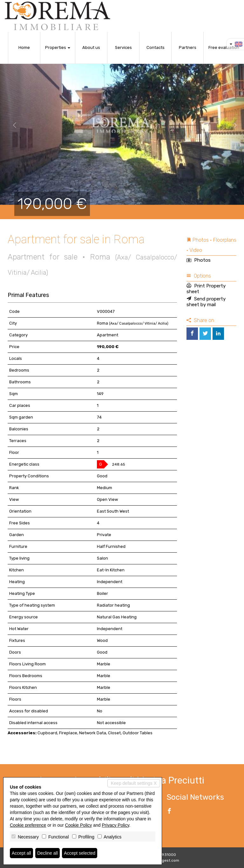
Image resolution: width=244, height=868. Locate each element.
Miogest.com (167, 860)
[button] (12, 125)
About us (91, 47)
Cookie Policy (79, 825)
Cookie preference (28, 825)
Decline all (47, 853)
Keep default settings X (134, 783)
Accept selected (80, 853)
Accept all (21, 853)
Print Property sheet (206, 289)
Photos (199, 260)
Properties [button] (58, 47)
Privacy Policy (116, 825)
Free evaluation (224, 47)
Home (24, 47)
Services (123, 47)
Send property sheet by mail (206, 302)
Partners (188, 47)
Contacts (156, 47)
